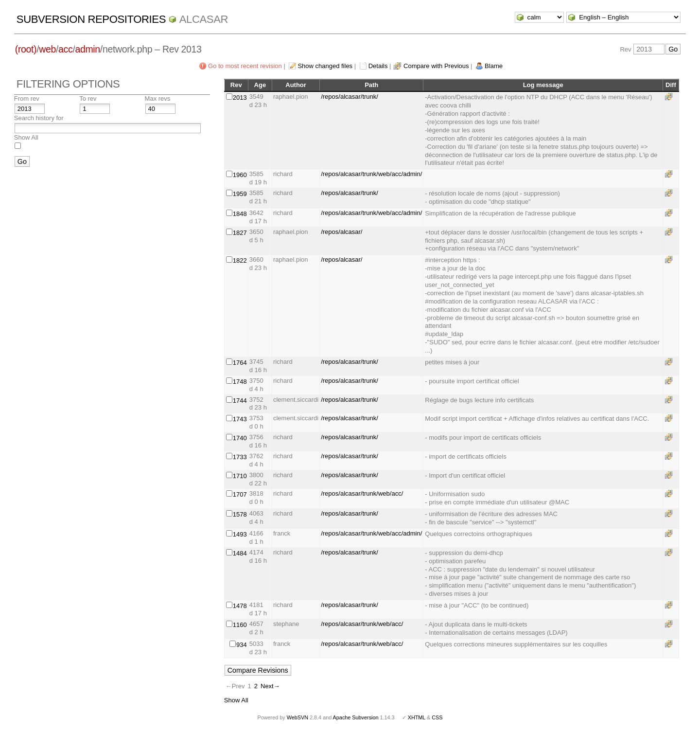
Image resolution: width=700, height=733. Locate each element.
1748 (240, 382)
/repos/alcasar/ (341, 232)
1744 (240, 401)
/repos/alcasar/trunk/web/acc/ (362, 493)
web (47, 49)
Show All (26, 137)
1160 (240, 625)
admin (87, 49)
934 (242, 645)
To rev (88, 98)
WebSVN (297, 717)
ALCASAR (204, 19)
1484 (240, 553)
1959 (240, 194)
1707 (240, 494)
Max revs (158, 98)
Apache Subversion (356, 717)
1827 (240, 233)
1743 (240, 419)
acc (65, 49)
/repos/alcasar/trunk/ (350, 97)
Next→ (270, 686)
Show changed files (325, 66)
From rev (27, 98)
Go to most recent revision (245, 66)
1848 (240, 214)
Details (378, 66)
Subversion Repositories (91, 19)
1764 (240, 363)
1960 (240, 175)
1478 (240, 606)
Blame (494, 66)
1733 (240, 457)
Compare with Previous (436, 66)
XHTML (417, 717)
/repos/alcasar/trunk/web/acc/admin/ (371, 174)
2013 (240, 98)
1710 (240, 476)
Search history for (39, 118)
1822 (240, 260)
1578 (240, 514)
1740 (240, 438)
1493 (240, 534)
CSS (437, 717)
